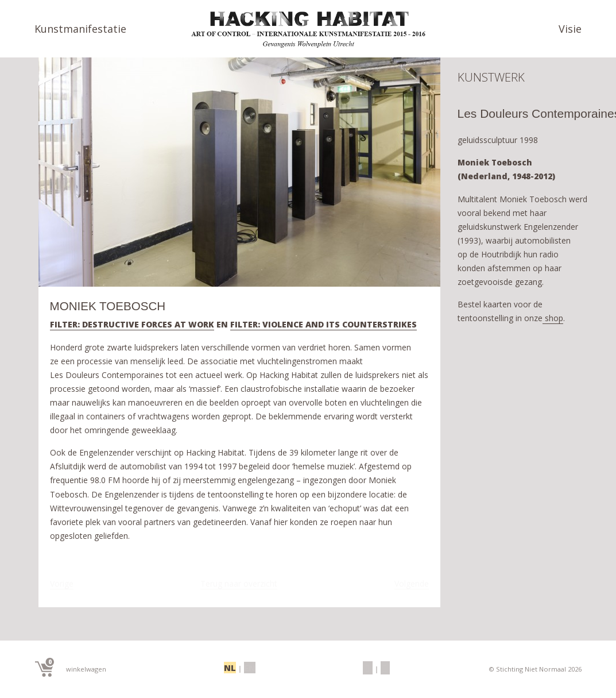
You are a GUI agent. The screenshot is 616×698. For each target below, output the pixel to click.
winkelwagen (71, 667)
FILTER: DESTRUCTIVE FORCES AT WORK (132, 325)
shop (553, 323)
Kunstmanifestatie (80, 29)
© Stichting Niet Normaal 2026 (533, 669)
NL (230, 668)
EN (248, 668)
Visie (570, 29)
